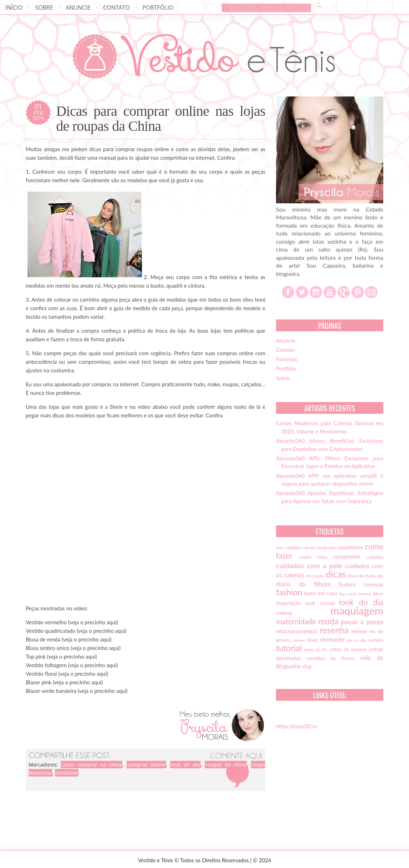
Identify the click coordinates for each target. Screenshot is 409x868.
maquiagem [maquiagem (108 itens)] (357, 611)
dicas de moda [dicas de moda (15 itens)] (361, 576)
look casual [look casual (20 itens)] (320, 603)
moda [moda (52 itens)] (329, 621)
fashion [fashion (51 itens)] (289, 592)
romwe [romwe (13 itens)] (299, 640)
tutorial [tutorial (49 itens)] (289, 648)
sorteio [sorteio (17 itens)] (376, 640)
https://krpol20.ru (297, 726)
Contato (116, 8)
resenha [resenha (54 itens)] (334, 630)
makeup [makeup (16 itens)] (284, 613)
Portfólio (158, 8)
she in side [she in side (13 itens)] (356, 640)
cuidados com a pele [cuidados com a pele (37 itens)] (309, 565)
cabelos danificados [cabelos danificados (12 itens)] (319, 548)
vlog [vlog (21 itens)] (307, 666)
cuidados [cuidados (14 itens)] (375, 557)
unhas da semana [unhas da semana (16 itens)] (348, 649)
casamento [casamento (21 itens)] (350, 547)
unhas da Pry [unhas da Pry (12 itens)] (316, 649)
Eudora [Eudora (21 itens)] (347, 584)
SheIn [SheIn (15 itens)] (313, 640)
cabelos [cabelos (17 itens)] (293, 547)
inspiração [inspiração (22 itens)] (288, 603)
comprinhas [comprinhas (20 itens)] (347, 556)
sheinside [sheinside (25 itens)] (332, 640)
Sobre (44, 8)
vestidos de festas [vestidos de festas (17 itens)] (330, 658)
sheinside (67, 773)
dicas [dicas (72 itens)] (336, 574)
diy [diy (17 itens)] (380, 576)
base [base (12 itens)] (280, 548)
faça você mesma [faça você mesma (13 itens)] (355, 594)
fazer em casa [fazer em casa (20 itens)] (321, 593)
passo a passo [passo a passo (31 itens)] (362, 622)
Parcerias (287, 359)
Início (14, 8)
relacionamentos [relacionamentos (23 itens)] (297, 631)
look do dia (185, 765)
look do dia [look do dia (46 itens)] (361, 602)
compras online (146, 765)
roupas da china (226, 765)
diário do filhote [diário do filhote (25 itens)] (303, 584)
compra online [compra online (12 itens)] (313, 557)
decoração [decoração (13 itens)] (315, 576)
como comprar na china (92, 765)
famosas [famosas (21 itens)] (373, 584)
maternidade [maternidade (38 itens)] (296, 621)
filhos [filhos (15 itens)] (378, 594)
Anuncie (78, 8)
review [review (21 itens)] (359, 631)
